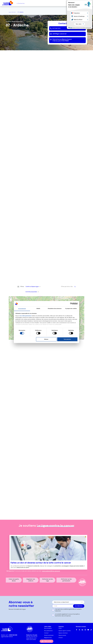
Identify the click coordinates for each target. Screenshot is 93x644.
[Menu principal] (91, 3)
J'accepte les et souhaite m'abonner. (68, 610)
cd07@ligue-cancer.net (59, 34)
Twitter (79, 630)
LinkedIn (82, 630)
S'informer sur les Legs (48, 580)
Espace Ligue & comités (65, 631)
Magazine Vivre (48, 638)
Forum (60, 628)
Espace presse (62, 635)
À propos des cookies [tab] (71, 308)
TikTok (91, 630)
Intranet (61, 638)
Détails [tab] (38, 308)
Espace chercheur (63, 633)
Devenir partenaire (49, 635)
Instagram (85, 630)
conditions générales (69, 609)
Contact (46, 633)
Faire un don (48, 641)
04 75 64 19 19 (56, 28)
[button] (11, 298)
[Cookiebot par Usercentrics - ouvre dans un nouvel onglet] (71, 304)
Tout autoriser (67, 339)
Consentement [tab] (22, 309)
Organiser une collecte (31, 580)
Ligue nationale (12, 12)
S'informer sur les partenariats (66, 580)
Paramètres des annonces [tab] (55, 308)
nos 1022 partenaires (26, 316)
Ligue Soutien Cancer (7, 637)
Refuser (46, 339)
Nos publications (48, 631)
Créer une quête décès (14, 580)
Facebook (77, 630)
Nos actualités (48, 628)
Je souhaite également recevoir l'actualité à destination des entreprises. (67, 615)
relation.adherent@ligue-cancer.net (51, 571)
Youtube (88, 630)
